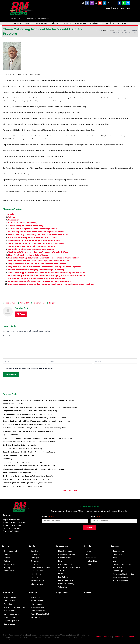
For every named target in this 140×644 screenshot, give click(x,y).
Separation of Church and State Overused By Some (31, 249)
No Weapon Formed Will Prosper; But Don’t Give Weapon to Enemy (29, 442)
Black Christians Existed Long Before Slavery (28, 255)
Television (63, 587)
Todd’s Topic (9, 571)
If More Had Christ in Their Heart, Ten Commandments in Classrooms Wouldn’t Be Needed (38, 400)
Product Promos (38, 611)
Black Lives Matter (12, 551)
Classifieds (130, 637)
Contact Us (118, 637)
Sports (28, 23)
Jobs (115, 558)
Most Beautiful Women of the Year (69, 569)
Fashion (89, 551)
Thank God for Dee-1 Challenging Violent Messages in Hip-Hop (36, 270)
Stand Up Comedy (66, 584)
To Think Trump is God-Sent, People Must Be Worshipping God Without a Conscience (46, 275)
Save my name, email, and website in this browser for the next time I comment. (29, 368)
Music (61, 574)
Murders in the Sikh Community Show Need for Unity (32, 246)
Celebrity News (65, 558)
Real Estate (118, 568)
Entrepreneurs (119, 554)
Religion (113, 30)
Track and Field (38, 581)
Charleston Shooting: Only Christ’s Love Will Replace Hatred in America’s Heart (44, 258)
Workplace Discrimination (124, 574)
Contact (7, 515)
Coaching (35, 561)
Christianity (13, 220)
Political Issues (10, 598)
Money (116, 561)
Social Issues (9, 624)
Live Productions (65, 564)
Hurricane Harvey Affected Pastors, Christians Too (23, 462)
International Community (15, 607)
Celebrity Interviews (67, 554)
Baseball (35, 551)
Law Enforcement (11, 614)
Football (34, 564)
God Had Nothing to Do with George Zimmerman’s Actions (34, 240)
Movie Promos (37, 601)
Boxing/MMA (36, 558)
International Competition (42, 568)
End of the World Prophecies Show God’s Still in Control (33, 237)
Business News (119, 551)
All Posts (21, 314)
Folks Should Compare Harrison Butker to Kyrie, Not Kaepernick (37, 278)
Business (67, 23)
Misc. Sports (36, 574)
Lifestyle (56, 23)
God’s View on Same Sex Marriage (23, 223)
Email (96, 517)
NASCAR (35, 578)
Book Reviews (10, 601)
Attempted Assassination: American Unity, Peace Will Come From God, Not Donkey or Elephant (51, 284)
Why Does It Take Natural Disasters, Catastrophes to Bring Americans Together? (45, 267)
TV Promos (36, 617)
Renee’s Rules (10, 564)
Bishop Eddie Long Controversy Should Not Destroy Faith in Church (38, 235)
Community (81, 23)
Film (60, 561)
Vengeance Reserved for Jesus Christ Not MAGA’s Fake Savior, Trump (40, 281)
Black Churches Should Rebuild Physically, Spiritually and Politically (38, 261)
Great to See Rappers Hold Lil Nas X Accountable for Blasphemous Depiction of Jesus (46, 273)
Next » (75, 491)
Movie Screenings (39, 604)
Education (8, 604)
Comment (6, 336)
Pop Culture (63, 577)
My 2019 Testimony (10, 435)
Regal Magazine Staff (40, 614)
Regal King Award (11, 621)
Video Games (37, 584)
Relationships (91, 561)
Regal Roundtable (66, 580)
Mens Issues (91, 558)
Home (98, 30)
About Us (122, 23)
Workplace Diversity (121, 578)
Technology (118, 571)
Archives (110, 23)
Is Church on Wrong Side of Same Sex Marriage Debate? (33, 229)
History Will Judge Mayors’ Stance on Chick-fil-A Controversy (36, 243)
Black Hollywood (65, 551)
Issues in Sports (38, 571)
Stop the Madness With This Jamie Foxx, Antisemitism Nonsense (37, 264)
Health (88, 554)
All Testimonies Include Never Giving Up (18, 455)
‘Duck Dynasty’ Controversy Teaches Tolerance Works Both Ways (38, 252)
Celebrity (8, 554)
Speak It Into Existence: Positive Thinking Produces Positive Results (29, 452)
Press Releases (37, 607)
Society (7, 568)
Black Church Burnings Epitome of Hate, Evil (20, 445)
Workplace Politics (120, 581)
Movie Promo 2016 (39, 598)
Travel (88, 564)
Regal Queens (96, 23)
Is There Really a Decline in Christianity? (26, 226)
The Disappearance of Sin (13, 404)
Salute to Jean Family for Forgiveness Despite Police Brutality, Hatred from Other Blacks (37, 438)
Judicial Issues (10, 611)
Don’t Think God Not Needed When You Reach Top (23, 449)
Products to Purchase (122, 564)
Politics (7, 558)
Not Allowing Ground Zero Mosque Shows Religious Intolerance (36, 232)
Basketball (36, 554)
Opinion (18, 23)
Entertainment (42, 23)
